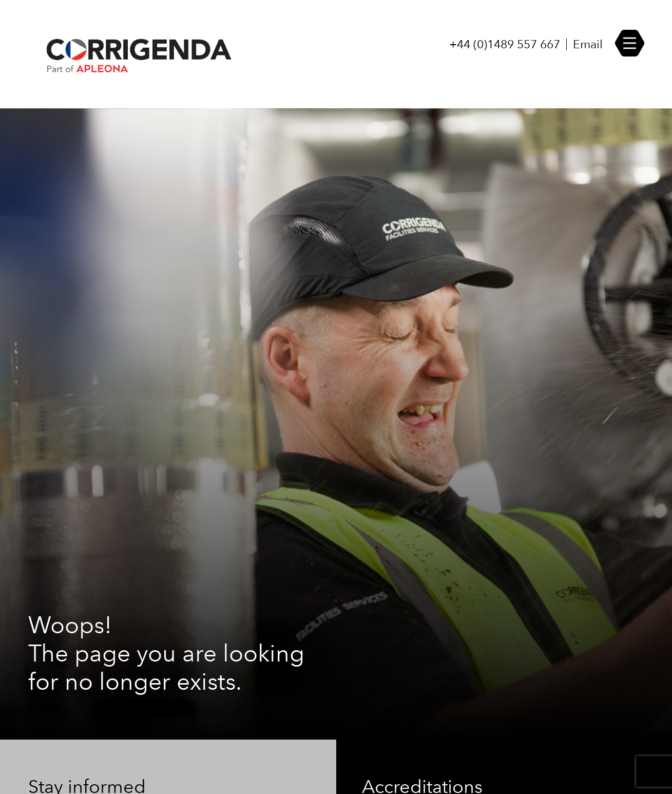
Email (588, 44)
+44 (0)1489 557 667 (505, 44)
